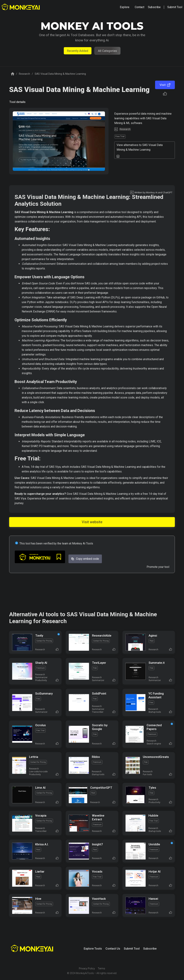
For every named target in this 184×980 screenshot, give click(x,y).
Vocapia (41, 815)
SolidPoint (99, 693)
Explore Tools (93, 949)
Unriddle (154, 844)
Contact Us (113, 949)
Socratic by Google (100, 727)
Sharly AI (41, 663)
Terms (101, 968)
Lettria (34, 757)
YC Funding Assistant (156, 695)
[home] (21, 7)
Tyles (152, 788)
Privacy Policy (87, 968)
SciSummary (44, 693)
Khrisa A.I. (42, 844)
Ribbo (96, 757)
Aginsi (153, 636)
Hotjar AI (155, 871)
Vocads (97, 871)
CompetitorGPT (101, 788)
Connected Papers (154, 727)
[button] (125, 7)
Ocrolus (41, 725)
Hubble (153, 815)
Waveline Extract (98, 817)
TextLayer (99, 663)
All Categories (107, 51)
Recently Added (78, 51)
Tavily (39, 636)
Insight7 (97, 844)
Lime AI (40, 788)
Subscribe (150, 949)
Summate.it (157, 663)
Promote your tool (158, 567)
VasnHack (99, 899)
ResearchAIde (102, 636)
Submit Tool (132, 949)
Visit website (92, 522)
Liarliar (40, 871)
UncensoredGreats (156, 757)
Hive (38, 899)
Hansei (153, 899)
